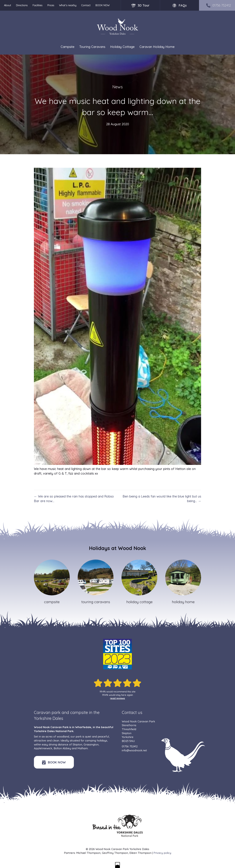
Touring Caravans (92, 47)
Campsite (68, 47)
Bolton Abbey (62, 748)
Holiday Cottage (122, 47)
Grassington (91, 744)
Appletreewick (43, 748)
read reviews (117, 698)
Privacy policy (162, 853)
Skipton (77, 744)
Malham (83, 748)
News (118, 87)
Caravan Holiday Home (157, 47)
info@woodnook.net (134, 750)
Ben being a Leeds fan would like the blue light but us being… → (162, 499)
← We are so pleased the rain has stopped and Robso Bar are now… (74, 499)
